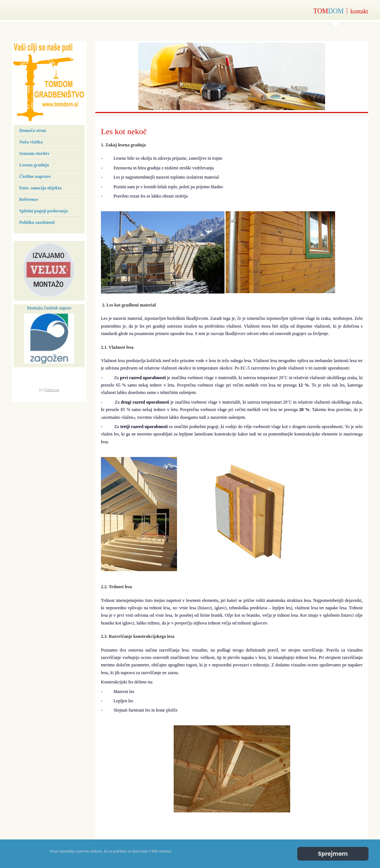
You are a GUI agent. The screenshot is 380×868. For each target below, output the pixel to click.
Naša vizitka (31, 142)
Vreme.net (52, 390)
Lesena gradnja (34, 165)
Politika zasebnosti (37, 222)
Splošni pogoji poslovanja (44, 211)
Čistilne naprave (35, 176)
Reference (29, 199)
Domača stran (33, 130)
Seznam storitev (35, 153)
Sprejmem (333, 854)
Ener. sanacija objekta (40, 188)
